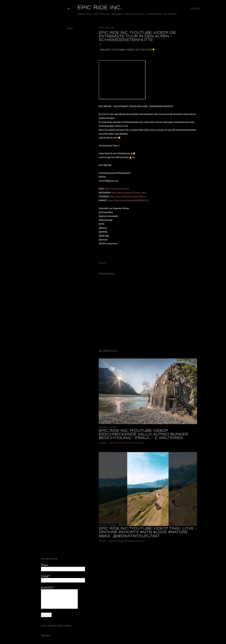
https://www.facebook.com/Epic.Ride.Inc (128, 197)
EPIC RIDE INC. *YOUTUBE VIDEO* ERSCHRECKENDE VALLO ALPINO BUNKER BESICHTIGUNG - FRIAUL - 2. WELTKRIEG (143, 434)
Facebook (170, 14)
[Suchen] (195, 9)
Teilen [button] (70, 28)
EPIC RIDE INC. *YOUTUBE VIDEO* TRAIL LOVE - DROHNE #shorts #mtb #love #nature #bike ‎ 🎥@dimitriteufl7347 (148, 532)
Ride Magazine (135, 14)
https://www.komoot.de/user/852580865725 (128, 200)
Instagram (154, 14)
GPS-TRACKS (101, 14)
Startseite (84, 14)
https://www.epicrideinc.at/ (117, 189)
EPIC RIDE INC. (99, 8)
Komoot (117, 14)
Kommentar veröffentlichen (127, 443)
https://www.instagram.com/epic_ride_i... (129, 193)
